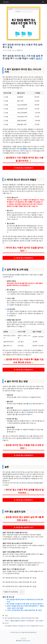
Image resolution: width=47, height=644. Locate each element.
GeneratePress (32, 632)
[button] (43, 2)
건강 (6, 615)
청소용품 (23, 149)
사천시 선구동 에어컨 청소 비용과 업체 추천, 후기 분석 (24, 610)
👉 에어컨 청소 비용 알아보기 (24, 370)
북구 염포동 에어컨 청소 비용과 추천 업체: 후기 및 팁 (22, 618)
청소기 (27, 410)
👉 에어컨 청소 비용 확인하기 (24, 168)
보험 (8, 309)
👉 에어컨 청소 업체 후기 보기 (24, 527)
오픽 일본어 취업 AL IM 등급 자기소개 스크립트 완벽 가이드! (24, 626)
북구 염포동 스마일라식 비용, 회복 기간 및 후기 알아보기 (25, 604)
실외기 (39, 58)
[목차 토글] (21, 592)
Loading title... (26, 641)
